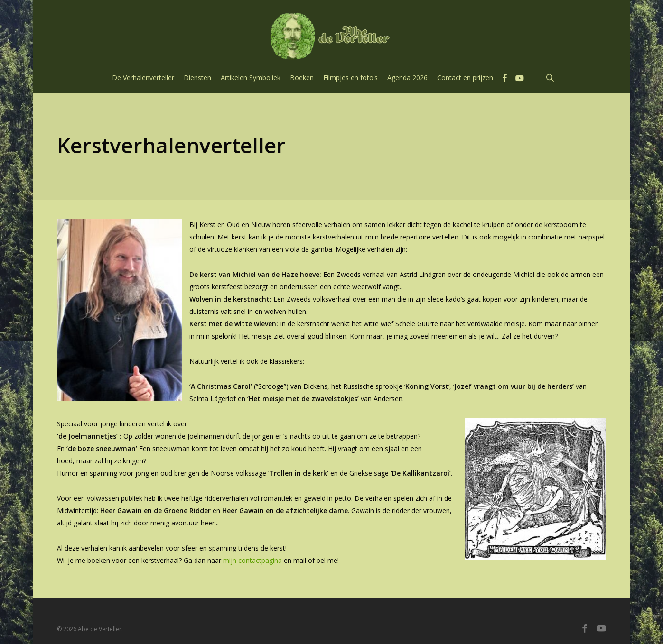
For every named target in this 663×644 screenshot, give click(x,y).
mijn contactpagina (252, 560)
